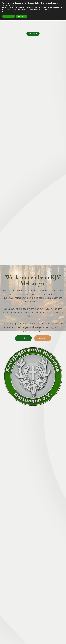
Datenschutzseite (9, 12)
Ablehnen (22, 16)
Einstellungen (13, 7)
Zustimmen (9, 16)
